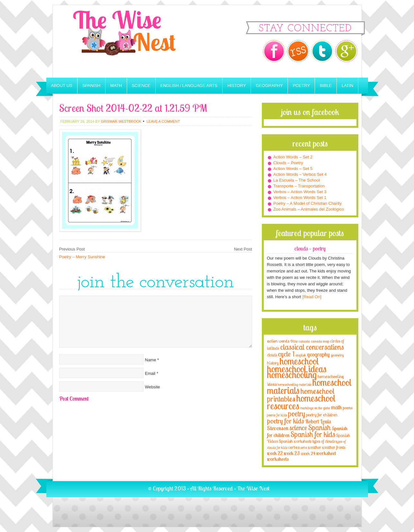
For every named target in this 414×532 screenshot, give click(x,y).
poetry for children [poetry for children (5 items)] (322, 415)
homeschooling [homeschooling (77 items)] (292, 375)
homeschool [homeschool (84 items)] (299, 361)
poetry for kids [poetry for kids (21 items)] (285, 421)
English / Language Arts (189, 85)
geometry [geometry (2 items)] (337, 355)
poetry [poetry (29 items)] (296, 414)
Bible (326, 85)
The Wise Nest (133, 41)
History (237, 85)
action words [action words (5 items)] (278, 341)
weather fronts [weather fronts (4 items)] (334, 447)
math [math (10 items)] (336, 407)
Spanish (91, 85)
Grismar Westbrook (121, 121)
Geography (269, 85)
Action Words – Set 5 (293, 169)
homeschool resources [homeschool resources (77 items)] (301, 402)
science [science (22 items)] (298, 427)
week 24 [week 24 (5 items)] (308, 453)
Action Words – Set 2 (293, 157)
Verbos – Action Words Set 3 (300, 192)
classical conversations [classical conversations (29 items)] (312, 347)
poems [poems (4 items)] (347, 408)
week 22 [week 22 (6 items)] (275, 453)
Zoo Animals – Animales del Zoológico (309, 209)
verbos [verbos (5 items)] (294, 447)
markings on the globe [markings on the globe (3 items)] (315, 408)
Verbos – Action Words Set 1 (300, 198)
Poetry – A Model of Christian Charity (308, 203)
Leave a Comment (163, 121)
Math (116, 85)
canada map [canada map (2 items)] (320, 341)
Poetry (301, 85)
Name (151, 360)
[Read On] (311, 297)
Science (141, 85)
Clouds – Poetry (288, 163)
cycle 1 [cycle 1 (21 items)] (286, 354)
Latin (347, 85)
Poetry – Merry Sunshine (82, 257)
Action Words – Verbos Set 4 (300, 174)
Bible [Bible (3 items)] (294, 341)
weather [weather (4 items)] (314, 447)
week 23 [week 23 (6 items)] (292, 453)
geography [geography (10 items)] (318, 354)
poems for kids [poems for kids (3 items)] (277, 415)
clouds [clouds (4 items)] (272, 355)
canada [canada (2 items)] (304, 341)
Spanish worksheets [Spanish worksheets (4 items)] (295, 441)
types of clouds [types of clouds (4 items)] (324, 441)
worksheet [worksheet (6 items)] (326, 453)
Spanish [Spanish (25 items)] (319, 427)
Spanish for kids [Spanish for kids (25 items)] (313, 434)
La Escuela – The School (297, 180)
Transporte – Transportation (299, 186)
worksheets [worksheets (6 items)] (278, 459)
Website (153, 387)
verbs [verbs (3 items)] (304, 447)
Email (150, 373)
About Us (62, 85)
